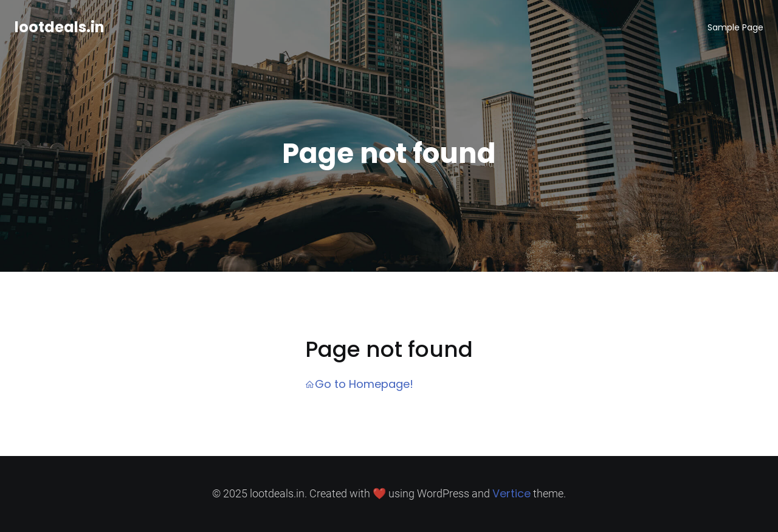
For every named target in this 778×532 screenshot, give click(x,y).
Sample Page (735, 27)
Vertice (511, 493)
